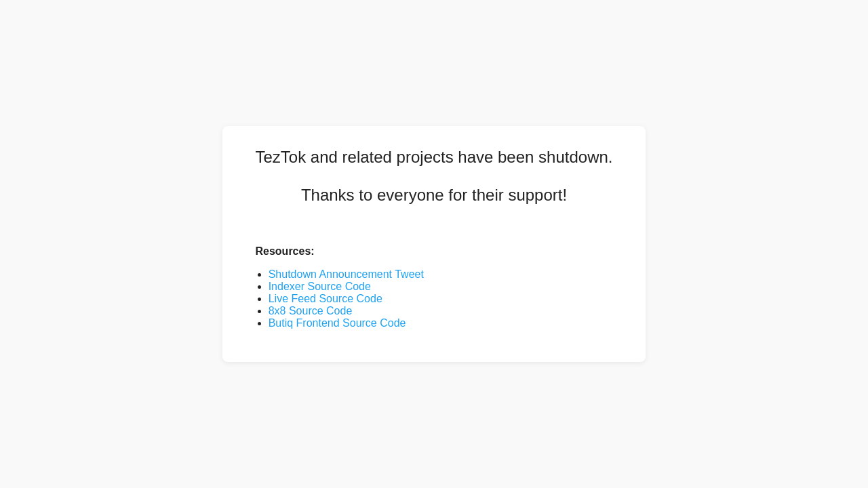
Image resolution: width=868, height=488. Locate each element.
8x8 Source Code (311, 311)
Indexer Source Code (320, 286)
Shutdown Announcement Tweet (346, 274)
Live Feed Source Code (325, 299)
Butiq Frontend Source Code (337, 323)
